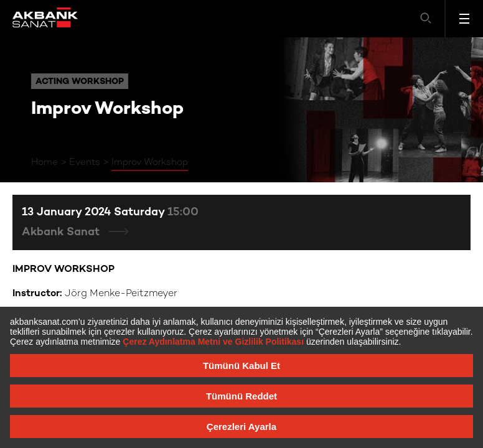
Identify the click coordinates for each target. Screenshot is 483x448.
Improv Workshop (150, 162)
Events (85, 162)
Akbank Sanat (62, 232)
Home (45, 162)
